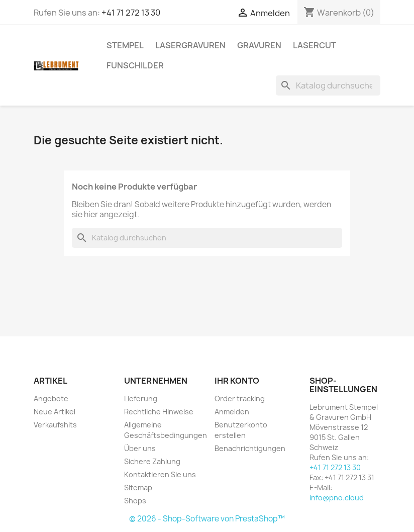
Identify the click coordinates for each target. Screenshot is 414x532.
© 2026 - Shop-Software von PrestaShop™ (207, 519)
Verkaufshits (55, 425)
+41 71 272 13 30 (131, 13)
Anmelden (232, 412)
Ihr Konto (237, 381)
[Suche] (328, 85)
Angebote (51, 398)
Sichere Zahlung (152, 461)
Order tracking (240, 398)
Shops (135, 501)
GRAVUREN (259, 45)
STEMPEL (125, 45)
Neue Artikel (55, 412)
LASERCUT (315, 45)
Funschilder (135, 65)
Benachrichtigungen (250, 448)
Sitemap (138, 487)
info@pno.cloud (337, 498)
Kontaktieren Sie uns (160, 474)
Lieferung (141, 398)
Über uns (140, 448)
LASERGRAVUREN (190, 45)
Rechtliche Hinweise (159, 412)
